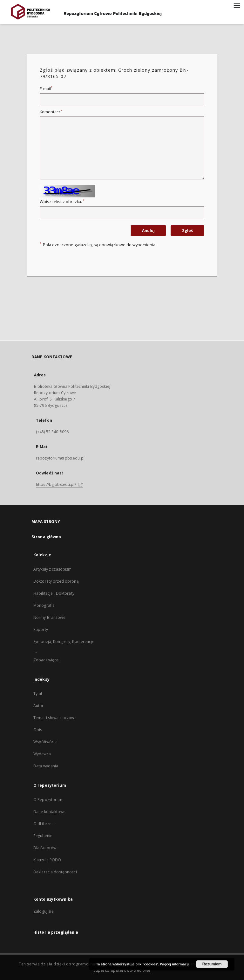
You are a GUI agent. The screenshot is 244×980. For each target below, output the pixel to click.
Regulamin (43, 836)
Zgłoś (187, 231)
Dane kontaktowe (49, 812)
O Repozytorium (48, 800)
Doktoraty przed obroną (56, 581)
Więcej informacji (174, 964)
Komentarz (51, 112)
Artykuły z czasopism (52, 569)
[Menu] (237, 5)
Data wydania (46, 766)
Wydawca (42, 754)
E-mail (46, 89)
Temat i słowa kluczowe (55, 718)
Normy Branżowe (49, 617)
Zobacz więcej (47, 660)
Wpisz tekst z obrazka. (62, 202)
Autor (39, 706)
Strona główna (46, 537)
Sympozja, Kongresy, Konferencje (64, 642)
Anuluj (148, 231)
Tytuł (38, 694)
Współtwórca (45, 742)
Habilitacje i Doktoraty (54, 593)
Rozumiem (212, 964)
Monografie (44, 605)
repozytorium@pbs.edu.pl (60, 458)
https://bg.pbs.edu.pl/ (59, 484)
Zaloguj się (44, 911)
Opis (38, 730)
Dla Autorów (45, 848)
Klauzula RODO (47, 860)
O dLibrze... (44, 824)
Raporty (41, 629)
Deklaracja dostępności (55, 872)
